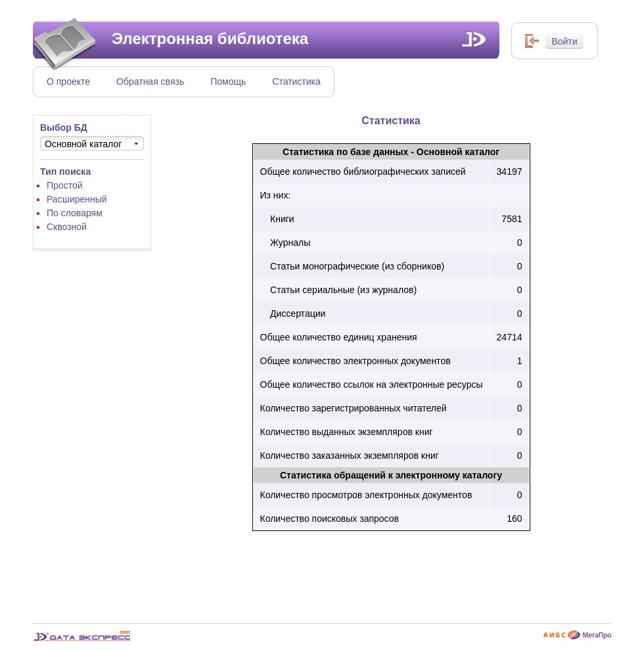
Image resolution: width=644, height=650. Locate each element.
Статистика (296, 81)
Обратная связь (150, 81)
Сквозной (67, 227)
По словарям (75, 213)
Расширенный (77, 199)
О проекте (68, 81)
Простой (65, 185)
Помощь (228, 81)
